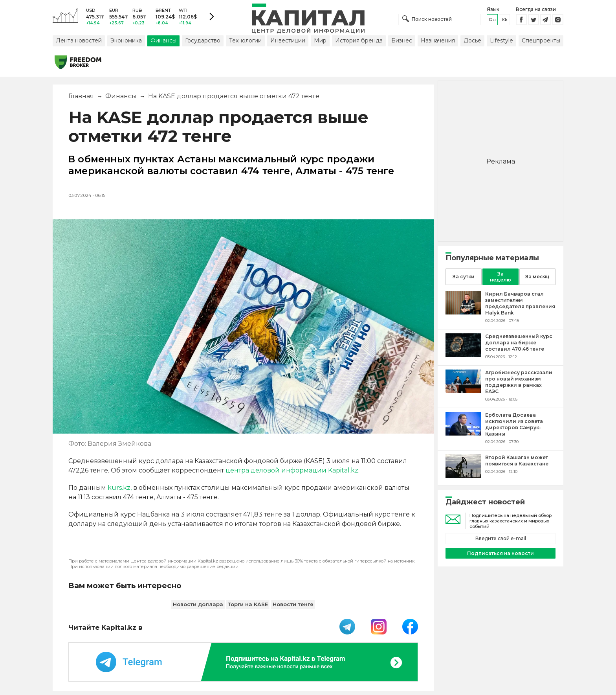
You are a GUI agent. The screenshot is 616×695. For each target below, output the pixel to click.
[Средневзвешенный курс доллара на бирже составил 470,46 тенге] (463, 355)
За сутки (464, 277)
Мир (320, 40)
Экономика (126, 40)
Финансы (163, 40)
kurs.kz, (120, 488)
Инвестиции (288, 40)
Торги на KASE (248, 604)
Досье (472, 40)
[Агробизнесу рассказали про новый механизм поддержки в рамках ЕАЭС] (463, 391)
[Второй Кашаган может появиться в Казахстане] (463, 476)
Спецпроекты (541, 40)
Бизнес (402, 40)
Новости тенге (293, 604)
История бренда (359, 40)
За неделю (500, 277)
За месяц (537, 277)
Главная (81, 96)
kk (505, 19)
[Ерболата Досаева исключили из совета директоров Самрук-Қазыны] (463, 433)
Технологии (245, 40)
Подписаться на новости (500, 553)
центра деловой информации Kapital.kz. (292, 470)
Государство (203, 40)
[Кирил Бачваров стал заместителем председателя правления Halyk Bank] (463, 312)
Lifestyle (501, 40)
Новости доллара (198, 604)
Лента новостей (79, 40)
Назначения (438, 40)
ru (492, 19)
